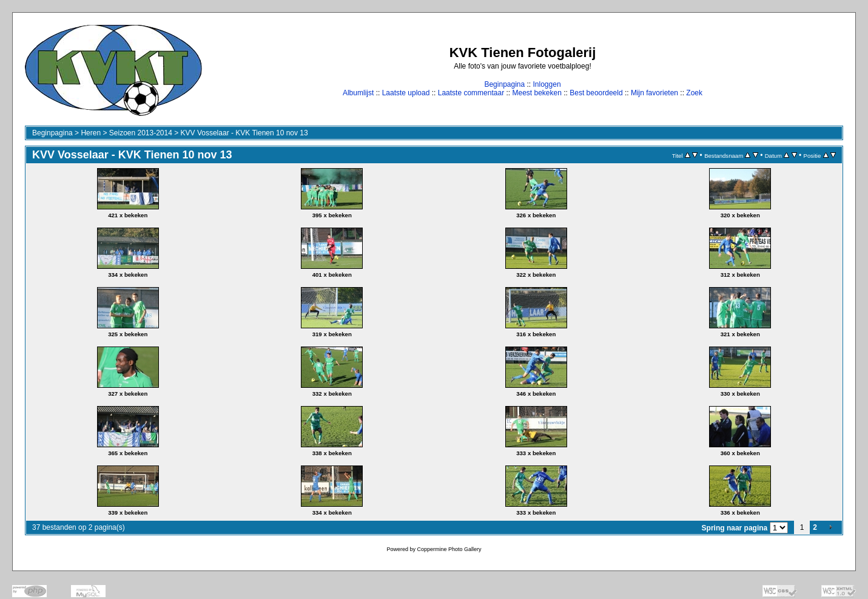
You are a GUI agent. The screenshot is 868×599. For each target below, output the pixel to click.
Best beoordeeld (596, 93)
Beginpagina (504, 84)
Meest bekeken (537, 93)
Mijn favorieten (654, 93)
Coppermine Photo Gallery (449, 549)
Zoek (694, 93)
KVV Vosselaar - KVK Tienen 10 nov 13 (244, 133)
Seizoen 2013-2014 (141, 133)
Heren (91, 133)
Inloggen (547, 84)
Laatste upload (406, 93)
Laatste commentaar (471, 93)
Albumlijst (358, 93)
